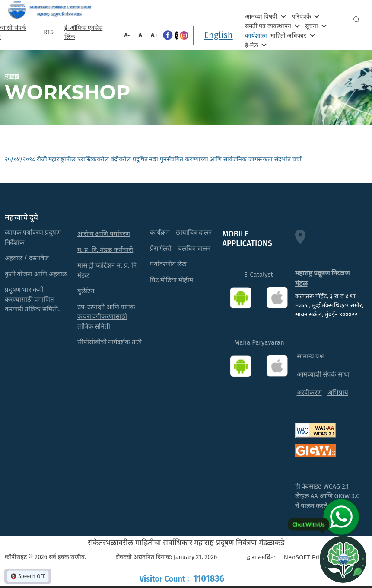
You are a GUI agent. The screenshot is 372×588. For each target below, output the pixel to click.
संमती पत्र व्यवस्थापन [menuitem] (272, 26)
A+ (154, 35)
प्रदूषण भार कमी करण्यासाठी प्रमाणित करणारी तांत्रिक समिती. (32, 299)
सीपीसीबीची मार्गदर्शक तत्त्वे (110, 342)
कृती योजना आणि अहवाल (36, 274)
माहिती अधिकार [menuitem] (292, 35)
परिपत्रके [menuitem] (305, 16)
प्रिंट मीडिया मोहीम (172, 280)
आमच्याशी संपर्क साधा (323, 374)
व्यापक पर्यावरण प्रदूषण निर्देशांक (33, 238)
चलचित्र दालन (194, 249)
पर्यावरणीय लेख (169, 264)
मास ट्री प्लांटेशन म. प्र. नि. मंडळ (108, 270)
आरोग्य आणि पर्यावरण (104, 234)
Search (356, 20)
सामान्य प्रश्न (311, 356)
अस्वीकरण (309, 393)
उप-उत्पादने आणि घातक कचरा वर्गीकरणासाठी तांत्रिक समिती (107, 317)
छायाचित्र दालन (194, 233)
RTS (49, 32)
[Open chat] (343, 559)
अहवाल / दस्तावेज (27, 258)
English (218, 35)
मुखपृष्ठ (12, 76)
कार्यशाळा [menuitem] (256, 36)
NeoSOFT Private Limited (320, 557)
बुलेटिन (86, 291)
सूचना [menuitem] (315, 26)
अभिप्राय (338, 393)
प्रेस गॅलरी (161, 249)
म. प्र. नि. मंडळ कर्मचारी (105, 250)
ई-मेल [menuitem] (255, 45)
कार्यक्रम (160, 233)
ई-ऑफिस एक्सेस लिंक (83, 32)
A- (127, 35)
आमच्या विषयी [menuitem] (265, 16)
